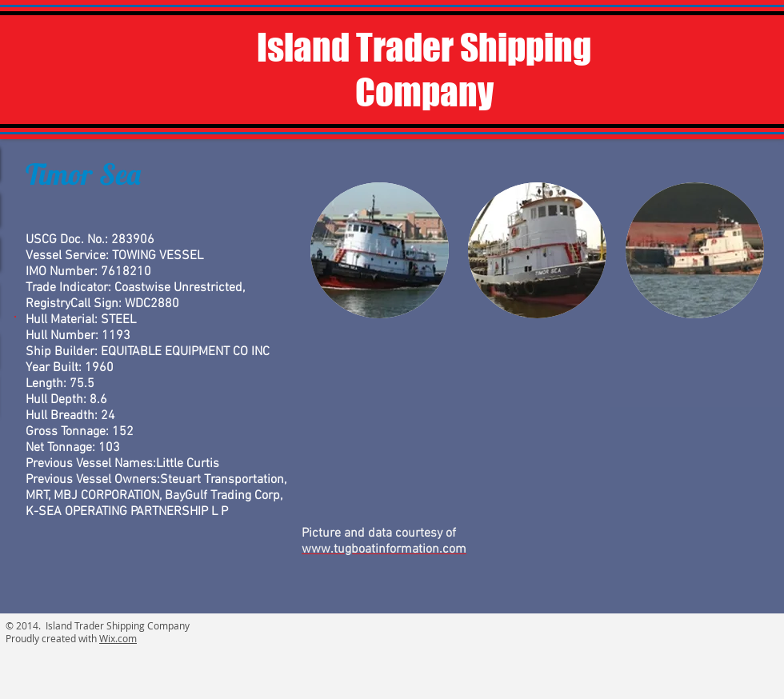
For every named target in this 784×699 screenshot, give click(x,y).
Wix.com (118, 638)
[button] (380, 250)
